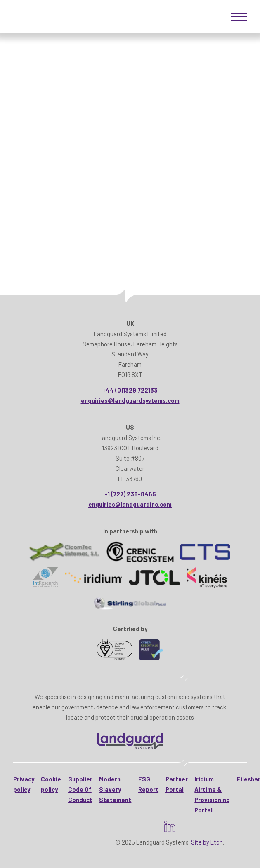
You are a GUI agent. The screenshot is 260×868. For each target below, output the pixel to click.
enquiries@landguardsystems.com (130, 400)
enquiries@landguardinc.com (130, 504)
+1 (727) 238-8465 (130, 494)
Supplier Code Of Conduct (80, 789)
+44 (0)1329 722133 (130, 390)
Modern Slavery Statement (115, 789)
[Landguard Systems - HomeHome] (130, 741)
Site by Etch (207, 842)
